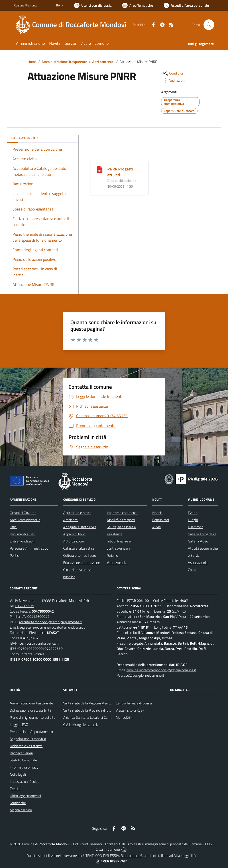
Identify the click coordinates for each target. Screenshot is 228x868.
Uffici (13, 527)
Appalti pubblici (74, 534)
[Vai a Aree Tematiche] (138, 5)
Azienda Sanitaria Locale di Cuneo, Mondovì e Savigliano (105, 717)
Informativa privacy (24, 767)
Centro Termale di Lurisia (134, 703)
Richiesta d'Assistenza (26, 746)
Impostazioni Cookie (24, 781)
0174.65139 (25, 606)
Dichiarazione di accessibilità (31, 710)
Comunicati (161, 520)
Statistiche (18, 803)
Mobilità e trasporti (121, 520)
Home (32, 62)
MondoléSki (124, 717)
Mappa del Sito (21, 810)
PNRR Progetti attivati (120, 172)
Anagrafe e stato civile (80, 527)
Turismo (112, 555)
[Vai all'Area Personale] (186, 5)
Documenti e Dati (23, 534)
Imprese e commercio (123, 513)
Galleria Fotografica (202, 534)
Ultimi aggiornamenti (25, 796)
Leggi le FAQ (19, 724)
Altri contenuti (103, 62)
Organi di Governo (23, 513)
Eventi (193, 513)
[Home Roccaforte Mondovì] (73, 25)
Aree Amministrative (25, 520)
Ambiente (70, 520)
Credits (15, 789)
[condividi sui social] (173, 73)
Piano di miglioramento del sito (33, 717)
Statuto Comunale (23, 760)
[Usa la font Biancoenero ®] (93, 5)
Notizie (157, 513)
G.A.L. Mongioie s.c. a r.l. (80, 724)
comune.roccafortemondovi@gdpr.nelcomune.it (161, 670)
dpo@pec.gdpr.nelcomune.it (144, 675)
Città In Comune (108, 849)
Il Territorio (196, 527)
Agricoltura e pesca (77, 513)
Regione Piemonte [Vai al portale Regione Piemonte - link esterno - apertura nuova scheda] (26, 5)
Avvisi (157, 527)
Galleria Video (198, 541)
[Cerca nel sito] (209, 25)
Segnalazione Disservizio (28, 739)
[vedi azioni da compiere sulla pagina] (174, 80)
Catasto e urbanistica (79, 548)
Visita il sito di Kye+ (130, 710)
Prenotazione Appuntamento (31, 732)
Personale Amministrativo (29, 548)
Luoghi (193, 520)
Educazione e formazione (82, 562)
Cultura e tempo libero (80, 555)
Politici (15, 555)
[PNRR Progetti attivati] (100, 169)
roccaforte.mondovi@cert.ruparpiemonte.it (50, 622)
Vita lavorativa (118, 562)
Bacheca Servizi (21, 753)
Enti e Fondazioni (22, 541)
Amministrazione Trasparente (64, 62)
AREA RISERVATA (111, 861)
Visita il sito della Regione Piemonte (90, 703)
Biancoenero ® (131, 856)
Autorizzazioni (73, 541)
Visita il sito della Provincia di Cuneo (90, 710)
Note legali (18, 774)
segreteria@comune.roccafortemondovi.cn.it (52, 627)
